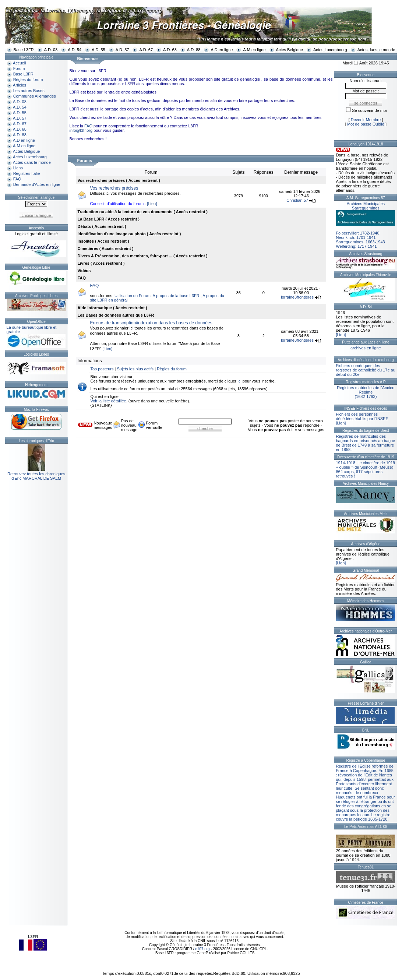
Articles (20, 85)
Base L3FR (24, 50)
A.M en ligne (254, 50)
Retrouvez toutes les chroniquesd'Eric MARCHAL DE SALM (36, 476)
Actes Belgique (290, 50)
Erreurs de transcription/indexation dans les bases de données (151, 323)
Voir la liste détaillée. (109, 401)
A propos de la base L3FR (176, 296)
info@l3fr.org (81, 130)
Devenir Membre (366, 120)
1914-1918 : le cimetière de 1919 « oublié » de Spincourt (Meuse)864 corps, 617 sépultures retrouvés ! (365, 469)
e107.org (202, 949)
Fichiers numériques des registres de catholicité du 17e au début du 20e (365, 370)
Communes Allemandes (35, 96)
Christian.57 (297, 200)
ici (239, 381)
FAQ (17, 179)
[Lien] (152, 204)
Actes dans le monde (376, 50)
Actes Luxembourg (330, 50)
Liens (18, 168)
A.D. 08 (51, 50)
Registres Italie (27, 173)
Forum (19, 68)
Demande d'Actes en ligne (37, 184)
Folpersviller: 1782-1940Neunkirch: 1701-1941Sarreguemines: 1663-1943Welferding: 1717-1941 (366, 225)
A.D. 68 (170, 50)
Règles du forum (28, 80)
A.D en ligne (222, 50)
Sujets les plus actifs (135, 369)
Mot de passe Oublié (366, 124)
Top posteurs (102, 369)
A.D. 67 (146, 50)
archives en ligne (366, 348)
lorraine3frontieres (297, 297)
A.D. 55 (98, 50)
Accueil (19, 63)
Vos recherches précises (114, 188)
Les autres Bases (29, 91)
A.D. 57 (122, 50)
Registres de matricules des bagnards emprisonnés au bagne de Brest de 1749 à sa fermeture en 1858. (365, 443)
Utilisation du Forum (133, 296)
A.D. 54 (75, 50)
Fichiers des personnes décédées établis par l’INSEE (362, 416)
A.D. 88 (194, 50)
